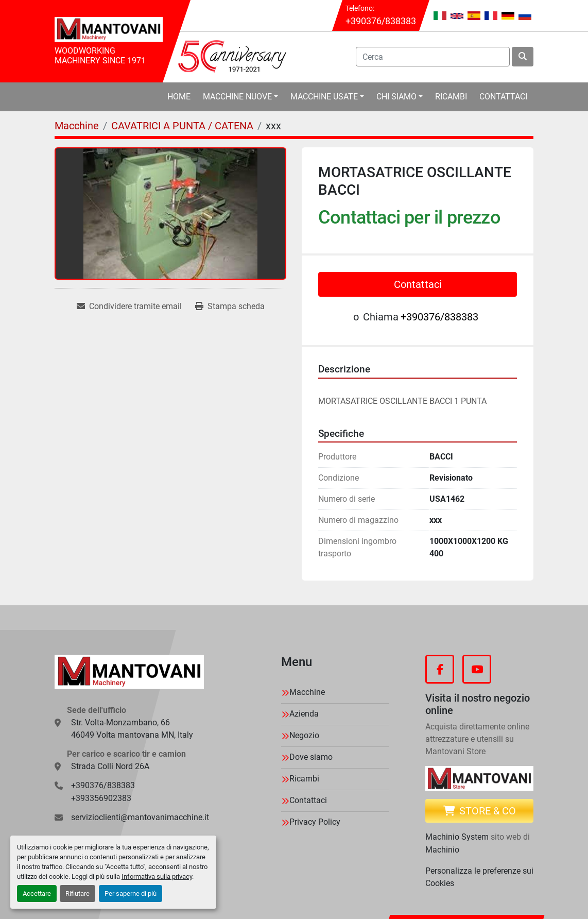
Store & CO (480, 811)
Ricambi (451, 97)
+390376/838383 (381, 21)
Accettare (37, 894)
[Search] (433, 57)
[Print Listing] (230, 307)
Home (179, 97)
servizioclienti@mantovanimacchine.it (140, 817)
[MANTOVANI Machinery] (129, 672)
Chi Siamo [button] (396, 97)
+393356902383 (101, 798)
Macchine (307, 692)
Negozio (304, 735)
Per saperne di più (131, 894)
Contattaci (503, 97)
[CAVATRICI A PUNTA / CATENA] (182, 126)
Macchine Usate (324, 97)
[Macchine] (77, 126)
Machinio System (457, 837)
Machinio (442, 850)
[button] (240, 97)
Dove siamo (311, 757)
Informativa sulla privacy (157, 877)
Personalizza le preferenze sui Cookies (479, 877)
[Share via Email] (129, 307)
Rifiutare (77, 894)
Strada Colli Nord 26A (110, 766)
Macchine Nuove (237, 97)
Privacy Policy (315, 822)
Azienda (304, 714)
